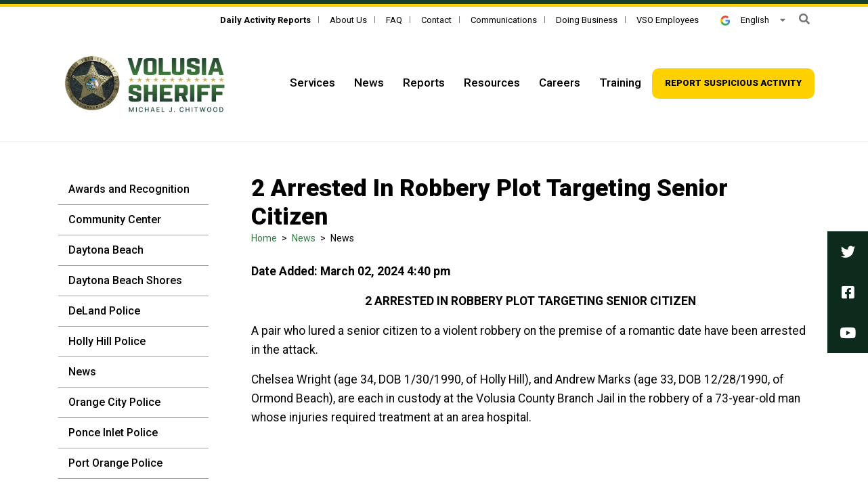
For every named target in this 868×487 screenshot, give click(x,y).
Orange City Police (114, 402)
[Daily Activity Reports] (265, 20)
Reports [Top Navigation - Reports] (424, 83)
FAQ (394, 20)
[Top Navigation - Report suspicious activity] (733, 84)
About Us (348, 20)
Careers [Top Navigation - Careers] (560, 83)
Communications (504, 20)
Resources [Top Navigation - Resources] (492, 83)
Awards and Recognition (129, 189)
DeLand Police (104, 311)
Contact (436, 20)
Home (264, 238)
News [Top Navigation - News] (369, 83)
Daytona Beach (106, 250)
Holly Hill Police (107, 341)
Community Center (115, 219)
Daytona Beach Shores (125, 280)
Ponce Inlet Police (113, 433)
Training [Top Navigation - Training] (620, 83)
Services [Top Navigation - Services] (312, 83)
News (82, 372)
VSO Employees (668, 20)
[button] (804, 19)
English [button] (745, 20)
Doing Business (587, 20)
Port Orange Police (115, 463)
